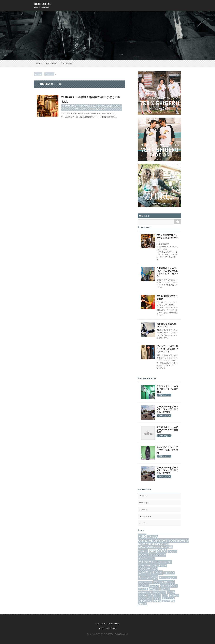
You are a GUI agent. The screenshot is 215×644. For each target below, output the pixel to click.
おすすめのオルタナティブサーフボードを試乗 (167, 450)
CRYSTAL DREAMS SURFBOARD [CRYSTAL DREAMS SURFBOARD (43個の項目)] (163, 541)
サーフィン (144, 503)
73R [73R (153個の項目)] (142, 536)
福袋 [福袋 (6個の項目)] (173, 601)
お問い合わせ (66, 64)
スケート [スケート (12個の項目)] (165, 589)
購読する (144, 216)
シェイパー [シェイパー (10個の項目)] (144, 586)
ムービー (81, 106)
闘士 (104, 109)
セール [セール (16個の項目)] (171, 592)
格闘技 (99, 109)
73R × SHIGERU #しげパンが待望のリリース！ (167, 238)
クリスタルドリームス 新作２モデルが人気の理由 (167, 389)
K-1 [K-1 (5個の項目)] (152, 544)
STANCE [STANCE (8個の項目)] (169, 547)
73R (87, 106)
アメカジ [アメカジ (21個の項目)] (144, 555)
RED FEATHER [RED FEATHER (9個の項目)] (162, 544)
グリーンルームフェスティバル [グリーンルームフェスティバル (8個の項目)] (152, 566)
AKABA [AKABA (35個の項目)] (153, 537)
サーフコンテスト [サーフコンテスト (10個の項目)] (168, 578)
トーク (70, 109)
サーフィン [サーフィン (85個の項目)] (148, 577)
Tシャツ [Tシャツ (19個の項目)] (143, 551)
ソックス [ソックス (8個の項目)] (142, 595)
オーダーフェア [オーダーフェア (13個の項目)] (146, 558)
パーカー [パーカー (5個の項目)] (157, 598)
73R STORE (51, 63)
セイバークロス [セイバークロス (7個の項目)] (145, 592)
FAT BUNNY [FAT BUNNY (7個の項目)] (144, 544)
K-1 (91, 106)
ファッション (145, 516)
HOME (39, 63)
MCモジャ (97, 106)
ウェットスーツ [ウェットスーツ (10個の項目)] (158, 555)
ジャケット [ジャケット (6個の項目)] (143, 589)
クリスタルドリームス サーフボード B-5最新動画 (167, 430)
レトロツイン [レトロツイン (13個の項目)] (145, 601)
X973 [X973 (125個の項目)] (162, 551)
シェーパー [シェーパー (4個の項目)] (154, 586)
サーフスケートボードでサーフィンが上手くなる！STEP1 (167, 409)
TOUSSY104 (107, 106)
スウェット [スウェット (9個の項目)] (154, 589)
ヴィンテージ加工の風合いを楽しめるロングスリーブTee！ (167, 349)
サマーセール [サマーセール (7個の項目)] (169, 573)
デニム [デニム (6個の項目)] (165, 595)
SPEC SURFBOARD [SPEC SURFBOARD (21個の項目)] (151, 547)
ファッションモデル (81, 109)
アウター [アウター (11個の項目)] (172, 551)
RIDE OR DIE (43, 4)
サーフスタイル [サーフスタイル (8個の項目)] (145, 582)
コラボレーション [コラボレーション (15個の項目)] (148, 569)
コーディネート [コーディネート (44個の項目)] (150, 573)
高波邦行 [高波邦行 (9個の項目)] (142, 604)
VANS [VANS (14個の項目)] (152, 551)
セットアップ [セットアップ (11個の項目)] (159, 592)
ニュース (143, 509)
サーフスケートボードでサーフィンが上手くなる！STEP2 (167, 470)
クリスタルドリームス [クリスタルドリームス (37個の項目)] (155, 562)
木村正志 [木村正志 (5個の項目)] (166, 601)
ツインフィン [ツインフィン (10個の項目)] (154, 595)
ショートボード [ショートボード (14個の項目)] (169, 586)
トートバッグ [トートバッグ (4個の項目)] (174, 595)
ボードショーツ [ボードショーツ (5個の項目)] (168, 598)
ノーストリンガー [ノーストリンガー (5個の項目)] (145, 598)
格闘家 (92, 109)
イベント (143, 496)
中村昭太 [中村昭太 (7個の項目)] (157, 601)
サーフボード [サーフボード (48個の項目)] (164, 582)
